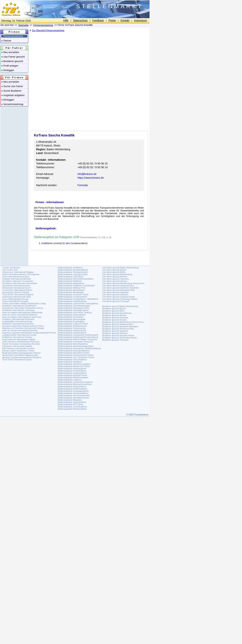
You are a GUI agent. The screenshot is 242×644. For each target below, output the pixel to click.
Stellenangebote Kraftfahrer (70, 268)
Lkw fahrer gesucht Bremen (115, 277)
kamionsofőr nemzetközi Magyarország (20, 355)
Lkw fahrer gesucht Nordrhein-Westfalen (121, 288)
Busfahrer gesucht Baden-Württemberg (120, 306)
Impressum (140, 20)
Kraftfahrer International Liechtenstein (19, 306)
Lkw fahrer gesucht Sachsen (115, 295)
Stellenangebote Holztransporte (72, 369)
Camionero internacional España (17, 346)
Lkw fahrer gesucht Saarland (115, 292)
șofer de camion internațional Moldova (20, 315)
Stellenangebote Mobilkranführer (72, 389)
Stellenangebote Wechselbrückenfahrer (76, 279)
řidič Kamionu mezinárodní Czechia (18, 348)
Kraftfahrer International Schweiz (17, 337)
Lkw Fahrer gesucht (13, 57)
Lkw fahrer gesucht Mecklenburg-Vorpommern (123, 283)
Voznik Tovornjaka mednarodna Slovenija (21, 344)
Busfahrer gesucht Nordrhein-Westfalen (120, 326)
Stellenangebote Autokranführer (72, 386)
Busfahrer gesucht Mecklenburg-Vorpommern (123, 322)
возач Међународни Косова (15, 299)
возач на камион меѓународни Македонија (22, 312)
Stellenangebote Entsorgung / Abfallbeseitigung (79, 348)
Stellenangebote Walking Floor (71, 288)
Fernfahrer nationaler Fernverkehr (18, 281)
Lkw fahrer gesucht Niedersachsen (118, 286)
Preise (112, 20)
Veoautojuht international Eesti (16, 286)
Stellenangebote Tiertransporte (72, 328)
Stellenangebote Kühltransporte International (78, 337)
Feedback (98, 20)
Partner (6, 41)
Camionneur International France (17, 290)
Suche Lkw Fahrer (12, 86)
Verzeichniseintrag (12, 104)
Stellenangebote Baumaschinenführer (75, 384)
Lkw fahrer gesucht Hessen (115, 281)
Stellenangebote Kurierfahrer (71, 317)
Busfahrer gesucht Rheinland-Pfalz (118, 329)
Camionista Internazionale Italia (16, 297)
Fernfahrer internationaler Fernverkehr (20, 283)
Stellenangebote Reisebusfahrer (72, 409)
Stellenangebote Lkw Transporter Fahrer (76, 357)
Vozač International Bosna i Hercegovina (21, 274)
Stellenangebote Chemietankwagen (74, 306)
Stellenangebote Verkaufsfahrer (72, 402)
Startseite (23, 25)
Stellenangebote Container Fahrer (73, 295)
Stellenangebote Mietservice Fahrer (74, 366)
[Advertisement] (89, 63)
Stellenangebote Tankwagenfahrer (73, 310)
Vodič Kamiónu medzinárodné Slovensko (21, 342)
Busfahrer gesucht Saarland (115, 331)
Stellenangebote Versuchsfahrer (72, 360)
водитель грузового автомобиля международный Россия (29, 333)
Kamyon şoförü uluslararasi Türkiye (18, 351)
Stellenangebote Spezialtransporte (73, 398)
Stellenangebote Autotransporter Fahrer (76, 355)
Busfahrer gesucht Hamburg (115, 318)
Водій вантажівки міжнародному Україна (21, 353)
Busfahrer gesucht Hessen (114, 320)
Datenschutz (80, 20)
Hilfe (66, 20)
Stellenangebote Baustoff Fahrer (72, 375)
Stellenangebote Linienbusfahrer (72, 407)
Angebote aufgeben (13, 95)
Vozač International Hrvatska (15, 301)
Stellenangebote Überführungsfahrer (74, 364)
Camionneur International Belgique (18, 272)
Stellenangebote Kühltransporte (72, 333)
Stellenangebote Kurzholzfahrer (72, 371)
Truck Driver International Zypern (17, 360)
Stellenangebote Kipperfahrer (71, 283)
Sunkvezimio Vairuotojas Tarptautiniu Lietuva (23, 308)
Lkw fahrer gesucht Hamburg (115, 279)
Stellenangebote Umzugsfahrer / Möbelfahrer (78, 299)
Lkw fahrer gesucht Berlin (114, 272)
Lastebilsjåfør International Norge (17, 321)
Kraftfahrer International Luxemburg (18, 310)
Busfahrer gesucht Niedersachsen (118, 324)
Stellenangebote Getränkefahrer (72, 301)
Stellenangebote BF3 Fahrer (70, 404)
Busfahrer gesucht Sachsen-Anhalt (118, 335)
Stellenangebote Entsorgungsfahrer (74, 351)
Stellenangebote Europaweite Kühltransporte (78, 335)
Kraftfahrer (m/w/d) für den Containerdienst (64, 243)
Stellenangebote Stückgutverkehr (73, 272)
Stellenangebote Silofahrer (70, 281)
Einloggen (8, 70)
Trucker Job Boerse (11, 268)
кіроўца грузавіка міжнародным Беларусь (22, 357)
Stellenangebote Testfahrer (70, 362)
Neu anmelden (10, 52)
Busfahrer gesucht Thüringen (116, 340)
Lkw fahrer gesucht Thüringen (116, 301)
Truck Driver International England (18, 295)
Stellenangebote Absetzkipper (71, 290)
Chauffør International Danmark (17, 279)
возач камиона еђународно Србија (19, 339)
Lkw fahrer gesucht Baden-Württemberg (121, 268)
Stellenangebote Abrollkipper (71, 292)
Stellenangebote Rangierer (70, 400)
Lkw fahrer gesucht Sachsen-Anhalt (119, 297)
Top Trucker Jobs (10, 270)
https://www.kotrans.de (91, 178)
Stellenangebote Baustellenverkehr (74, 353)
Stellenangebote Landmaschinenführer (75, 382)
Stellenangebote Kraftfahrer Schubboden (76, 286)
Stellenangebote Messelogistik (71, 319)
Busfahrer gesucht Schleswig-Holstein (120, 338)
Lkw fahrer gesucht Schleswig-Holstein (120, 299)
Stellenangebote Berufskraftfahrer (73, 270)
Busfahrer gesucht (12, 61)
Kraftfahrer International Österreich (18, 324)
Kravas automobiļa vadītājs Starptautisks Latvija (24, 303)
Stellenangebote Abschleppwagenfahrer (76, 346)
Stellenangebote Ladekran (70, 380)
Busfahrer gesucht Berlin (114, 311)
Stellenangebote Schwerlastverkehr (74, 395)
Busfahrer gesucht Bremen (115, 315)
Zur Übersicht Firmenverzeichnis (48, 30)
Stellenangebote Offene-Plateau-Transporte (77, 339)
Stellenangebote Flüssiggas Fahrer (74, 308)
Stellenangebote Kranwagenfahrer (73, 391)
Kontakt (125, 20)
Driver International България (16, 277)
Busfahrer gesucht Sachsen (115, 333)
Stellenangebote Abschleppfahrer (73, 344)
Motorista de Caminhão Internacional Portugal (23, 328)
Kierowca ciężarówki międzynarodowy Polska (23, 326)
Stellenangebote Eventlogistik (71, 321)
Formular (83, 185)
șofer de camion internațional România (20, 330)
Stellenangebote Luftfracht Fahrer (73, 324)
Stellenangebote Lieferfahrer (71, 277)
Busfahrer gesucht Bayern (114, 309)
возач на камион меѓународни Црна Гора (22, 317)
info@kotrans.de (87, 174)
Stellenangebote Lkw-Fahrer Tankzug (75, 312)
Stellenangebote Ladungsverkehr (73, 274)
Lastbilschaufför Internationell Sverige (19, 335)
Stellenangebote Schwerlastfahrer (73, 393)
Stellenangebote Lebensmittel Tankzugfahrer (78, 303)
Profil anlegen (10, 66)
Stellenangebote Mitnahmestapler (73, 378)
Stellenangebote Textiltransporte (72, 326)
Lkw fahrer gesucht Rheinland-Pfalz (119, 290)
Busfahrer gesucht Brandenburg (117, 313)
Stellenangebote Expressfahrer (72, 315)
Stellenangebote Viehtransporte (72, 330)
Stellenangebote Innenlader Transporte (75, 342)
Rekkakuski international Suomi (16, 288)
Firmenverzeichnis (12, 36)
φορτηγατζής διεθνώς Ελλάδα (16, 292)
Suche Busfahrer (11, 91)
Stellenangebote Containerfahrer (72, 297)
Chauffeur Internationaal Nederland (18, 319)
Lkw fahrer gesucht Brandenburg (117, 274)
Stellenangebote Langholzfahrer (72, 373)
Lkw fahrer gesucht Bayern (115, 270)
